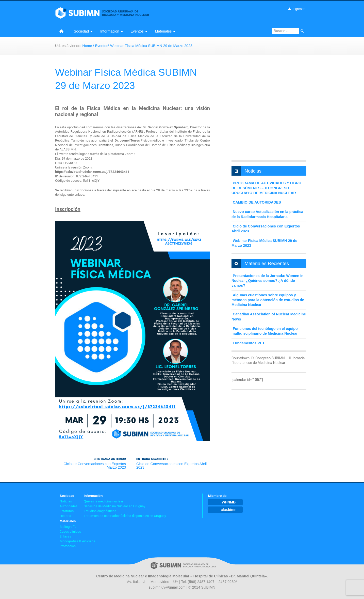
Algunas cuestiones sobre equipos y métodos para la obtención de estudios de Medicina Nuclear (268, 300)
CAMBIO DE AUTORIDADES (257, 202)
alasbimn (229, 510)
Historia (65, 516)
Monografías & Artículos (77, 541)
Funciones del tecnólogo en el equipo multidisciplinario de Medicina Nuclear (265, 331)
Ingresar (299, 9)
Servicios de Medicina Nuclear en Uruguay (114, 506)
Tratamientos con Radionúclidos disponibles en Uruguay (125, 516)
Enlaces (65, 536)
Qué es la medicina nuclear (103, 501)
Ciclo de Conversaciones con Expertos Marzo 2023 (90, 463)
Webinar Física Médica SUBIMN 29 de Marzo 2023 (264, 243)
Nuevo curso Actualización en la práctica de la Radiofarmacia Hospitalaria (267, 214)
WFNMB (229, 502)
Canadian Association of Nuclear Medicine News (269, 317)
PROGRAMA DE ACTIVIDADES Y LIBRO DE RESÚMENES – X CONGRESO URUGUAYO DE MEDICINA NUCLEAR (266, 188)
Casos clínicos (70, 532)
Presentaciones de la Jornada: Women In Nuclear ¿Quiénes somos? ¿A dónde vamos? (268, 281)
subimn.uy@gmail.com (167, 587)
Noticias (66, 501)
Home (61, 31)
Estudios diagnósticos (100, 511)
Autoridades (69, 506)
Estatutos (67, 511)
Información (110, 31)
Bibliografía (68, 527)
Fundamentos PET (249, 343)
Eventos (137, 31)
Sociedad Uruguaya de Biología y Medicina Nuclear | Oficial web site (99, 19)
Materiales (163, 31)
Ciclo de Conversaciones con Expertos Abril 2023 (172, 463)
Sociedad (81, 31)
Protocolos (68, 546)
